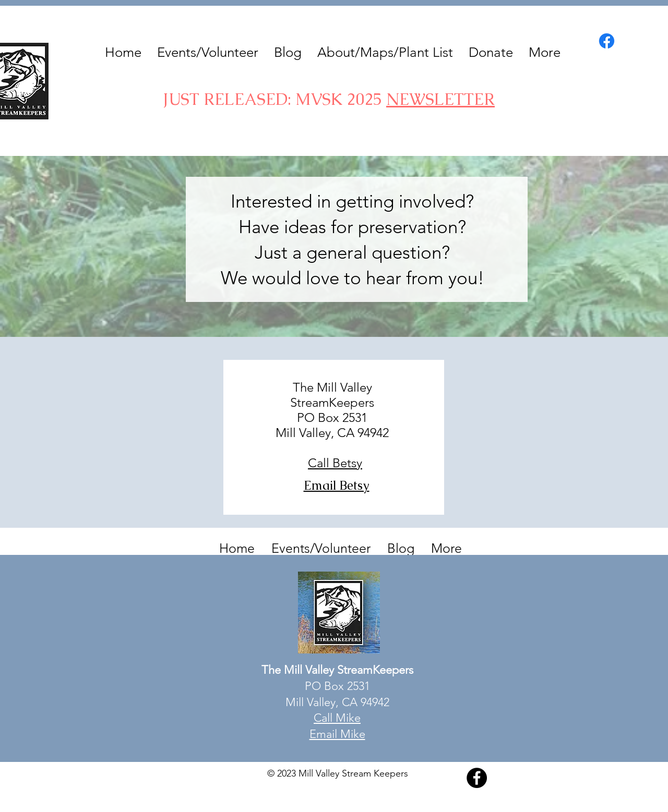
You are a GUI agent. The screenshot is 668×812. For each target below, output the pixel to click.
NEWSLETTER (440, 99)
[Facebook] (607, 41)
